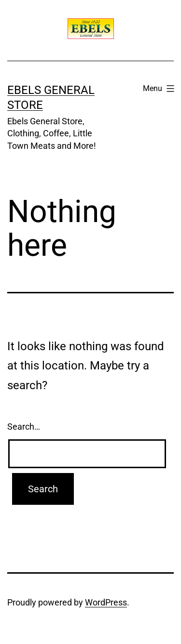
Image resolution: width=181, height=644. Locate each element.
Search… (24, 427)
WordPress (106, 602)
